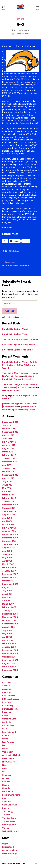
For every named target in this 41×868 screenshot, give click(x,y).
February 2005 (9, 667)
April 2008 (7, 561)
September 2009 (10, 511)
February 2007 (9, 607)
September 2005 (10, 660)
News (5, 768)
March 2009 (8, 525)
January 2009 (9, 531)
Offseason (7, 775)
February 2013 (9, 442)
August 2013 (8, 435)
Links (5, 765)
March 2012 (8, 452)
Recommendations (11, 795)
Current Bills (8, 725)
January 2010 (9, 501)
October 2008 (9, 541)
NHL (11, 251)
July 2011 (7, 465)
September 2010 (10, 475)
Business (6, 712)
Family (5, 739)
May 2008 (7, 558)
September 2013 (10, 432)
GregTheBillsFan (23, 30)
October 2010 (9, 472)
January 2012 (9, 458)
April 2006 (7, 637)
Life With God (9, 762)
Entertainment (9, 732)
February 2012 (9, 455)
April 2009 (7, 521)
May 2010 (7, 488)
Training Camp (9, 818)
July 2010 (7, 482)
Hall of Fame (8, 758)
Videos (5, 828)
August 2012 (8, 448)
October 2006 (9, 620)
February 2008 (9, 568)
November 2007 (10, 577)
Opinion (6, 778)
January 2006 (9, 647)
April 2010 (7, 491)
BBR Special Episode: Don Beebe (17, 350)
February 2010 (9, 498)
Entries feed (8, 847)
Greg (5, 396)
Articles (6, 686)
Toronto (6, 815)
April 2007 (7, 601)
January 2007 (9, 611)
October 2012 (9, 445)
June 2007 (7, 594)
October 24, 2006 (22, 34)
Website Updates (10, 831)
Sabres (16, 251)
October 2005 (9, 657)
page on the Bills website (20, 82)
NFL (4, 772)
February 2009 (9, 528)
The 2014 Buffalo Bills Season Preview (20, 339)
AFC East (6, 682)
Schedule (7, 801)
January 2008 (9, 571)
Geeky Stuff (8, 752)
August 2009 (8, 515)
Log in (5, 844)
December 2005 (10, 650)
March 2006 (8, 640)
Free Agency (8, 742)
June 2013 (7, 439)
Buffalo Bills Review (23, 79)
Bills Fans (7, 702)
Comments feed (10, 850)
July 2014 (7, 425)
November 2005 (10, 654)
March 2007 (8, 604)
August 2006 (8, 627)
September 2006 (10, 624)
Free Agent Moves (11, 390)
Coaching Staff (9, 719)
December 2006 (10, 614)
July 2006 (7, 630)
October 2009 (9, 508)
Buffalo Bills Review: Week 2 (15, 329)
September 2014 (10, 422)
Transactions (8, 821)
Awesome (7, 689)
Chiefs (5, 715)
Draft (5, 729)
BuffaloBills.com (10, 709)
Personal (6, 782)
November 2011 (10, 462)
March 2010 (8, 495)
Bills (7, 251)
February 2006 (9, 644)
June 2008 (7, 554)
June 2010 (7, 485)
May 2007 (7, 597)
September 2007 (10, 584)
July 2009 (7, 518)
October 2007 (9, 581)
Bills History (8, 706)
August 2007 (8, 587)
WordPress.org (9, 854)
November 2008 (10, 538)
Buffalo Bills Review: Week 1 (15, 334)
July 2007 (7, 591)
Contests (7, 722)
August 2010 (8, 478)
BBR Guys (7, 692)
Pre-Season (8, 792)
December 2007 (10, 574)
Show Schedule (10, 805)
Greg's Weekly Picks (12, 755)
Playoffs (6, 788)
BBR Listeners (9, 696)
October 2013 (9, 429)
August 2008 (8, 548)
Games (6, 749)
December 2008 (10, 534)
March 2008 (8, 564)
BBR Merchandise (11, 699)
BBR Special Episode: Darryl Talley (18, 345)
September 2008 (10, 544)
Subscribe (10, 311)
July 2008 (7, 551)
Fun (4, 745)
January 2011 (9, 468)
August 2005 (8, 663)
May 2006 (7, 634)
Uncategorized (9, 825)
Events (5, 735)
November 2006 (10, 617)
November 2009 (10, 505)
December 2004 (10, 670)
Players (6, 785)
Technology (8, 811)
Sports (20, 19)
